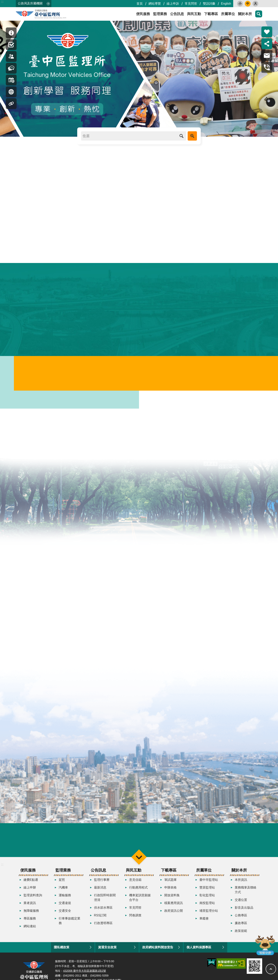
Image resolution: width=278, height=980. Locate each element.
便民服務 (143, 14)
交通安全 (65, 913)
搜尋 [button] (259, 14)
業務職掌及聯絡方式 (246, 892)
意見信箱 (135, 882)
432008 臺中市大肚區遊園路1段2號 (85, 973)
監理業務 (160, 14)
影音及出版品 (244, 910)
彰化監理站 (207, 897)
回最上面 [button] (271, 969)
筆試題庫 (170, 882)
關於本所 (245, 14)
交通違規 (65, 905)
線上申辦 (30, 890)
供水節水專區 (103, 910)
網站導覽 (155, 4)
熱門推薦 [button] (267, 32)
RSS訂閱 (100, 917)
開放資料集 (172, 897)
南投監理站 (207, 905)
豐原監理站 (207, 890)
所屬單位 (228, 14)
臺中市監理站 (209, 882)
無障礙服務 (31, 913)
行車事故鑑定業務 (69, 923)
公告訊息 (177, 14)
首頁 (140, 4)
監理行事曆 (102, 882)
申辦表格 (170, 890)
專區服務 (30, 921)
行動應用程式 (138, 890)
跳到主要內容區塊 (2, 2)
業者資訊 (30, 905)
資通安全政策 (107, 949)
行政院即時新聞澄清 (105, 900)
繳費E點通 (31, 882)
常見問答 (191, 4)
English (226, 4)
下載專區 (211, 14)
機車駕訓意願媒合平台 (140, 900)
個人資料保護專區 (199, 949)
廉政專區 (241, 925)
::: (2, 2)
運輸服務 (65, 897)
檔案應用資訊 (174, 905)
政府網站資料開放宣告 (158, 949)
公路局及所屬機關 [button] (30, 3)
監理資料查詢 (33, 897)
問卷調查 (135, 917)
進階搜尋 (192, 136)
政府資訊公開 (174, 913)
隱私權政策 (62, 949)
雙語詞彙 (209, 4)
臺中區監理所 (51, 14)
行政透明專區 (103, 925)
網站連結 (30, 928)
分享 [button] (267, 44)
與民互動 (194, 14)
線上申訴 (173, 4)
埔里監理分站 (209, 913)
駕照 (62, 882)
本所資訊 (241, 882)
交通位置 (241, 902)
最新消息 (100, 890)
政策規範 (241, 933)
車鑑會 (204, 921)
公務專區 (241, 917)
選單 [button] (139, 859)
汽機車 (63, 890)
